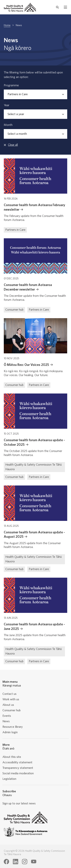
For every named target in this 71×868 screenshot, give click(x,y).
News (6, 721)
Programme (11, 85)
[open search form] (57, 7)
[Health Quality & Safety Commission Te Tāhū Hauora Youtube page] (34, 862)
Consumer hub (14, 310)
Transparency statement (18, 768)
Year (7, 105)
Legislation (9, 779)
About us (8, 705)
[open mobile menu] (65, 7)
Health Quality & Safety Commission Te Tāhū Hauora (34, 467)
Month (8, 125)
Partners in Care (15, 230)
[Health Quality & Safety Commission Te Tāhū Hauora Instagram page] (25, 862)
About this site (12, 757)
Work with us (11, 699)
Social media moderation (18, 773)
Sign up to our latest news (19, 803)
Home (7, 25)
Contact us (9, 694)
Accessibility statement (17, 762)
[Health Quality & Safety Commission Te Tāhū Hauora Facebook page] (6, 862)
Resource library (13, 727)
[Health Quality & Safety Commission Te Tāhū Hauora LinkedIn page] (16, 862)
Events (7, 716)
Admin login (10, 732)
